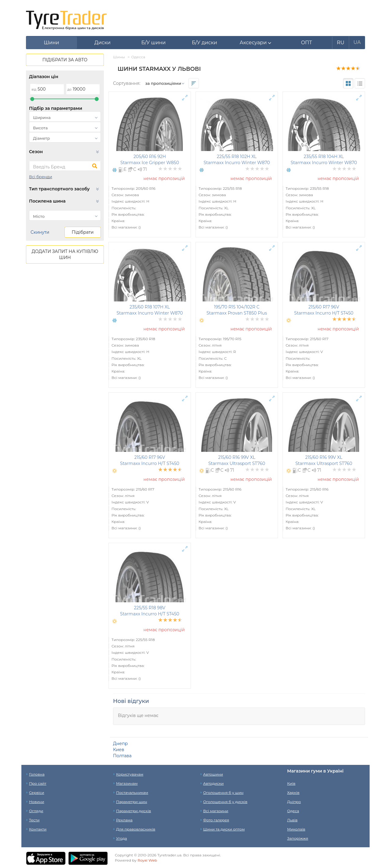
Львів (292, 820)
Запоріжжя (298, 838)
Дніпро (294, 802)
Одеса (293, 811)
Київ (291, 783)
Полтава (122, 756)
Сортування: (127, 83)
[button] (256, 43)
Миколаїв (296, 829)
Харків (293, 792)
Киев (119, 750)
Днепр (120, 744)
